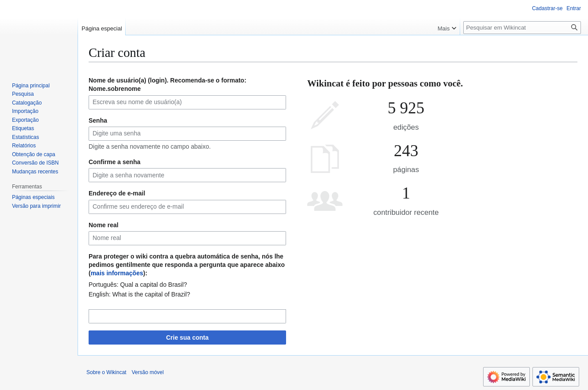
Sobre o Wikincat (106, 372)
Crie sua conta (187, 337)
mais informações (117, 273)
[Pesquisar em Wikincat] (522, 28)
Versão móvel (148, 372)
